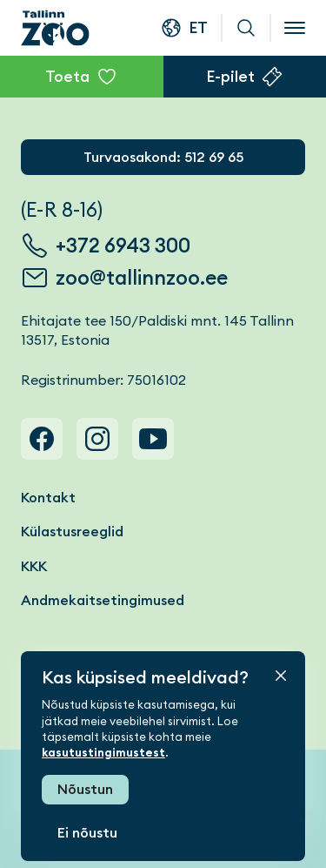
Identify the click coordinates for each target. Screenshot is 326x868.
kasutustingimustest (103, 753)
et (198, 27)
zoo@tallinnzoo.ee (142, 278)
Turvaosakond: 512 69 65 (163, 157)
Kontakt (48, 498)
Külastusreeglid (72, 532)
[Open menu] (295, 28)
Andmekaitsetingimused (103, 600)
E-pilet (230, 76)
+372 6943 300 (123, 246)
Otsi (246, 28)
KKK (34, 566)
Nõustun (85, 789)
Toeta (67, 76)
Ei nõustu (87, 833)
